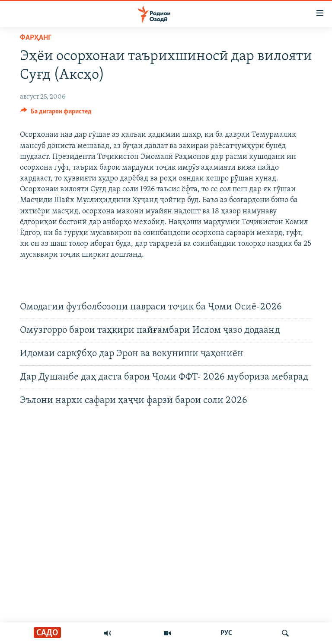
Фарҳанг (36, 38)
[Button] (56, 113)
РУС (226, 633)
